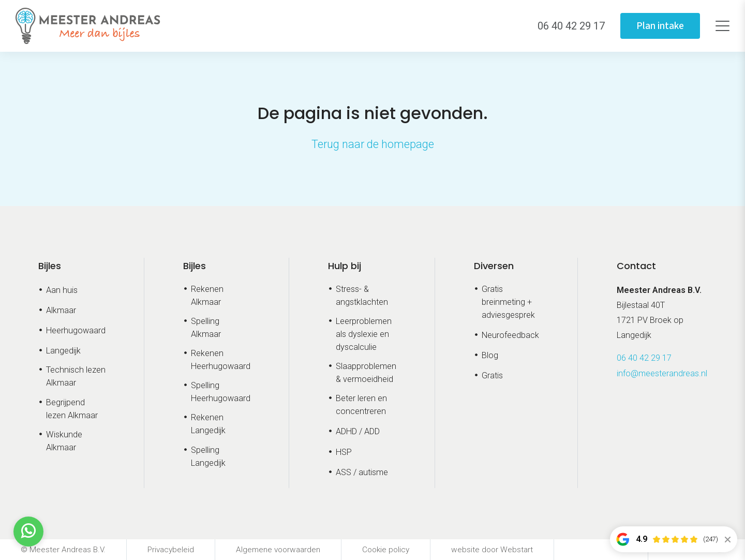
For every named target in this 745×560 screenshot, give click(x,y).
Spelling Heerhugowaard (221, 392)
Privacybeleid (171, 550)
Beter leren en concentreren (361, 405)
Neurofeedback (510, 335)
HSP (344, 452)
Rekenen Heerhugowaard (221, 360)
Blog (490, 355)
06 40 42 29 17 (644, 358)
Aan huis (62, 290)
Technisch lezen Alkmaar (76, 376)
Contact (636, 266)
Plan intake (658, 26)
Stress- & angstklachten (362, 296)
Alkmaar (61, 310)
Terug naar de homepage (373, 144)
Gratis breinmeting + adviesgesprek (508, 302)
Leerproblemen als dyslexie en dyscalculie (364, 334)
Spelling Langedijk (208, 456)
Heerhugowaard (76, 330)
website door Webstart (492, 550)
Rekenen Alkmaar (207, 296)
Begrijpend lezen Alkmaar (72, 409)
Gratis (492, 375)
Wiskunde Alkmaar (64, 441)
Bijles (50, 266)
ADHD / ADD (358, 431)
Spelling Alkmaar (206, 328)
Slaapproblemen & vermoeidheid (366, 373)
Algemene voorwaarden (278, 550)
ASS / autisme (362, 472)
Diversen (494, 266)
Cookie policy (386, 550)
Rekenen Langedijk (208, 424)
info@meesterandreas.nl (662, 373)
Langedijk (63, 351)
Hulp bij (345, 266)
